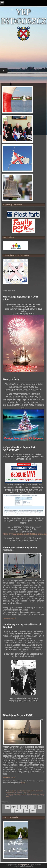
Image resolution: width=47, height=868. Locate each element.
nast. (26, 811)
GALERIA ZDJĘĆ (9, 618)
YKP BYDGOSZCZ (24, 17)
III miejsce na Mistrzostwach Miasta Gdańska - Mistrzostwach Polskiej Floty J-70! (25, 792)
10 (40, 807)
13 (21, 811)
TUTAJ (24, 783)
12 (17, 811)
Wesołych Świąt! (12, 379)
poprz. (14, 807)
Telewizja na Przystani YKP (18, 715)
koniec (33, 811)
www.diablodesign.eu (27, 866)
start (7, 807)
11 (12, 811)
